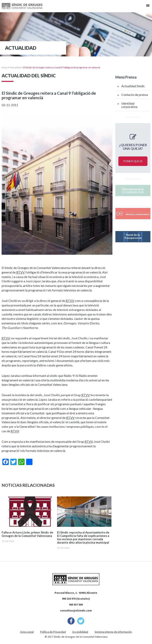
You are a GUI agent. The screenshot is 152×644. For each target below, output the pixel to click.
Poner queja (133, 161)
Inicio (4, 67)
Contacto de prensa (135, 95)
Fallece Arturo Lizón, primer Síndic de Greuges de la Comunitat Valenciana (27, 534)
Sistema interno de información (113, 632)
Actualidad (15, 67)
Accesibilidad (80, 632)
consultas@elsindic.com (76, 610)
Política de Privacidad (53, 632)
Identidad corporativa (129, 105)
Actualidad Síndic (133, 86)
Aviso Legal (27, 632)
